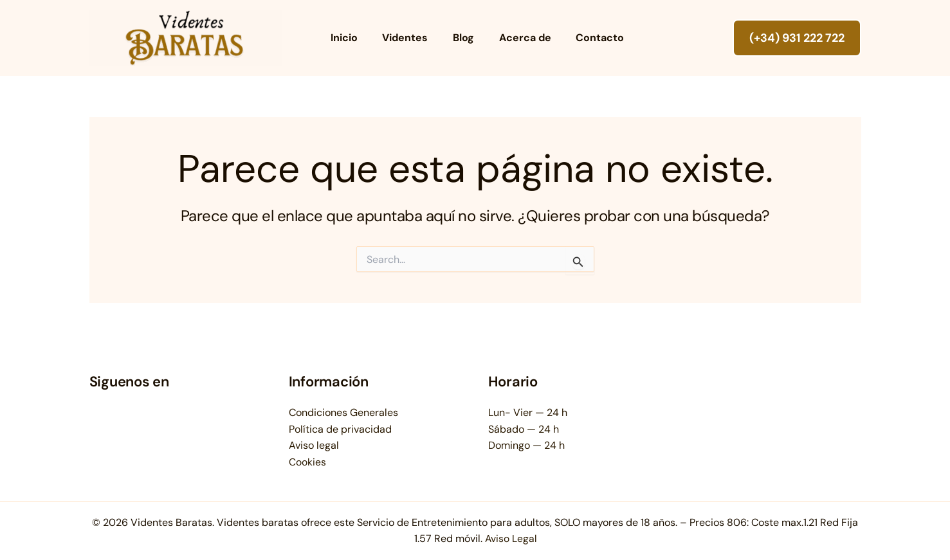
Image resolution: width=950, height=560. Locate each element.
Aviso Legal (511, 538)
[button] (797, 38)
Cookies (307, 462)
